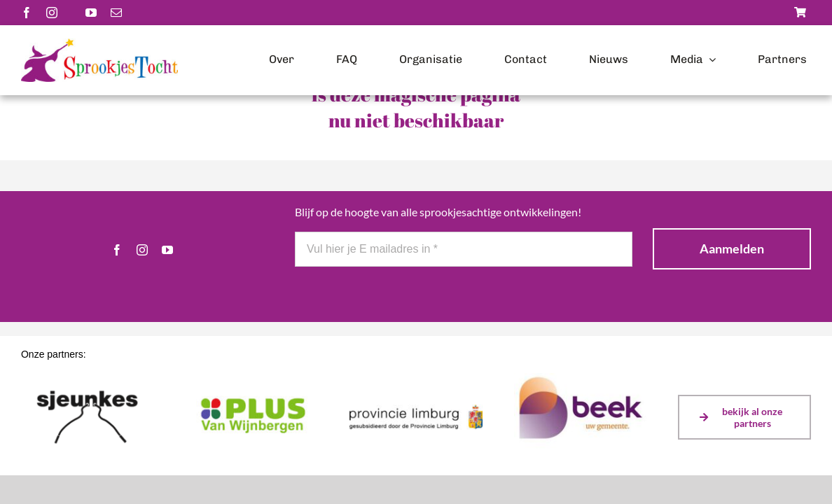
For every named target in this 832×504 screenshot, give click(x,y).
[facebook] (27, 13)
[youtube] (91, 13)
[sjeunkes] (88, 381)
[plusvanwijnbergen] (252, 395)
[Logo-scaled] (99, 43)
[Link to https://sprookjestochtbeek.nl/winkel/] (800, 12)
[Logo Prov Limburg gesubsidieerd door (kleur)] (416, 409)
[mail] (116, 13)
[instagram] (52, 13)
